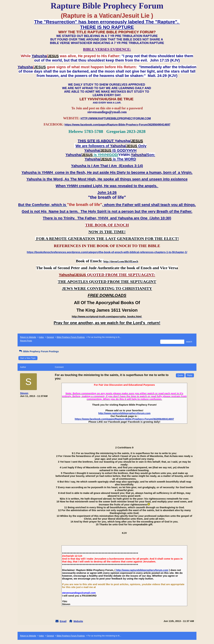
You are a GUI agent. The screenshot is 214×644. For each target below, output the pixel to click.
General (50, 337)
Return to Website (28, 337)
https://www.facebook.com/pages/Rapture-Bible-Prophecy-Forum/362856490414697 (124, 419)
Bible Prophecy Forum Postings (71, 337)
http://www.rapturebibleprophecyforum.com (124, 413)
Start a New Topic (28, 358)
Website (78, 621)
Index (41, 337)
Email (63, 621)
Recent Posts (26, 341)
